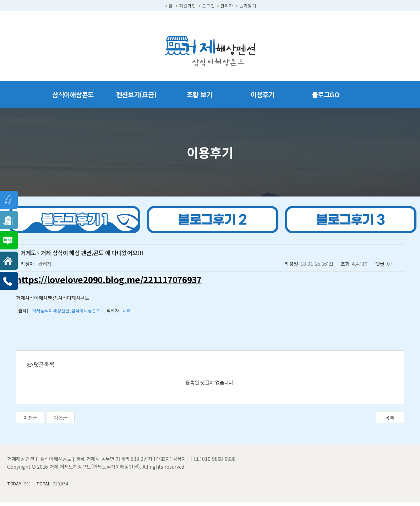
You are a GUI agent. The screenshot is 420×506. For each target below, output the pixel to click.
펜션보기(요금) (136, 94)
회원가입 (187, 6)
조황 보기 (200, 94)
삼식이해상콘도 (73, 94)
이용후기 (263, 94)
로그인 (208, 6)
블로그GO (326, 94)
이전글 (30, 418)
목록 (390, 418)
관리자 (227, 6)
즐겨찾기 (248, 6)
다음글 (60, 418)
